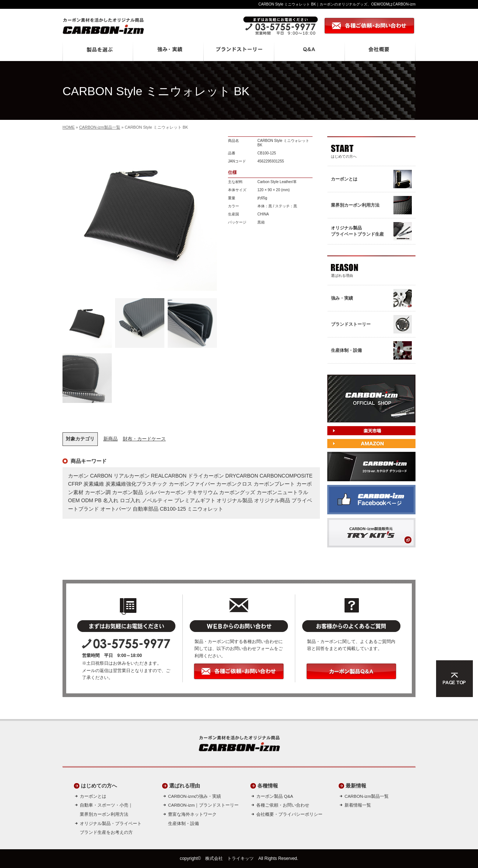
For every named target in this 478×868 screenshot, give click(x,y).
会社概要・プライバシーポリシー (289, 814)
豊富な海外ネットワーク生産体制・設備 (192, 819)
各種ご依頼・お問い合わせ (283, 805)
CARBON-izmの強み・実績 (195, 796)
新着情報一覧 (358, 805)
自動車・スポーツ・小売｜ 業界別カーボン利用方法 (106, 810)
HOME (69, 127)
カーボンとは (93, 796)
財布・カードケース (144, 439)
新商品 (110, 439)
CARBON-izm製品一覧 (100, 127)
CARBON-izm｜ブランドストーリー (203, 805)
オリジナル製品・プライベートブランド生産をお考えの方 (111, 828)
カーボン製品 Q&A (275, 796)
